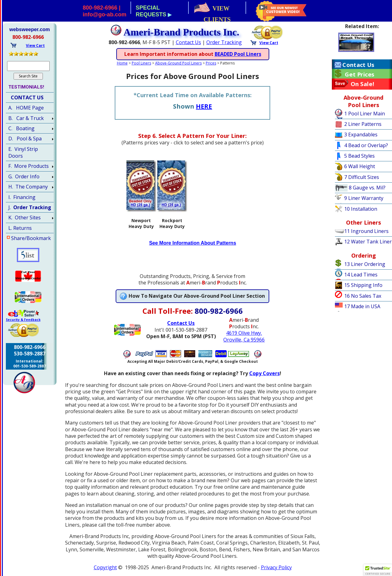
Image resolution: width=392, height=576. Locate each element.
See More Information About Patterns (192, 243)
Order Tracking (224, 42)
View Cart (269, 43)
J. (30, 207)
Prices (211, 63)
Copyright (105, 567)
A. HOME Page (26, 108)
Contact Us (188, 42)
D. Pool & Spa (25, 139)
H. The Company (28, 187)
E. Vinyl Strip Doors (23, 152)
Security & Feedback (23, 320)
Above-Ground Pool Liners (178, 63)
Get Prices (359, 74)
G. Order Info (24, 176)
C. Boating (21, 128)
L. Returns (20, 228)
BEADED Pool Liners (238, 54)
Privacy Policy (276, 567)
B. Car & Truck (26, 118)
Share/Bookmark (31, 238)
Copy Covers (264, 373)
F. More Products (29, 166)
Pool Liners (141, 63)
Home (122, 63)
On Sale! (363, 84)
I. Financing (22, 197)
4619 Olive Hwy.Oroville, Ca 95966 (244, 336)
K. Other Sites (25, 218)
